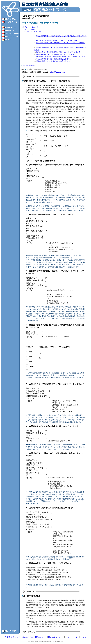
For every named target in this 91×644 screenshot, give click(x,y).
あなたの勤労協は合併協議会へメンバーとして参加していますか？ (59, 40)
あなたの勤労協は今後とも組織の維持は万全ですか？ (54, 59)
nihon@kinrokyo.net (58, 72)
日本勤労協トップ (12, 637)
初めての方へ (27, 637)
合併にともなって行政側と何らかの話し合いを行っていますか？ (58, 52)
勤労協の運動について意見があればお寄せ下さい (53, 61)
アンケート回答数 (29, 29)
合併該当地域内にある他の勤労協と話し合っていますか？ (56, 54)
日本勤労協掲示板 (29, 65)
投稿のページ (41, 637)
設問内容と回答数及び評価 (32, 32)
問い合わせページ (56, 637)
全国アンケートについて (30, 27)
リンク (83, 637)
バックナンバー (72, 637)
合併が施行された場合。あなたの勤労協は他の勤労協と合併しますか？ (60, 57)
